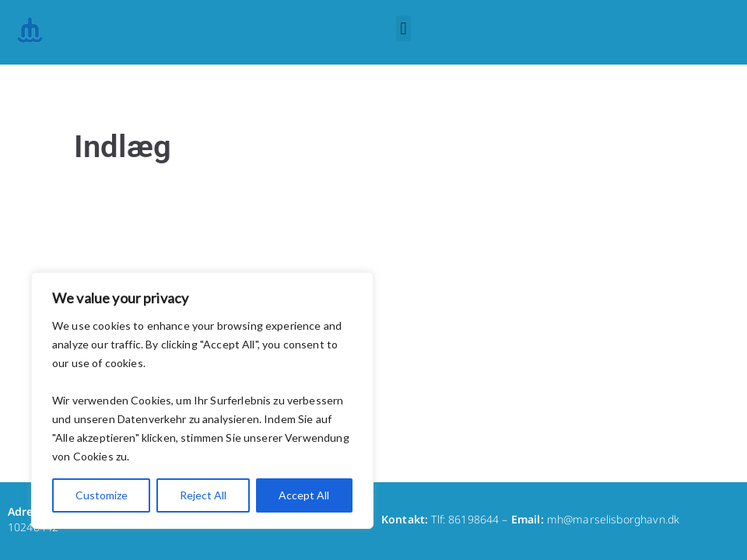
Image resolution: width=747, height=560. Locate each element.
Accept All (304, 495)
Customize (102, 495)
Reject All (203, 495)
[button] (403, 28)
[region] (202, 401)
